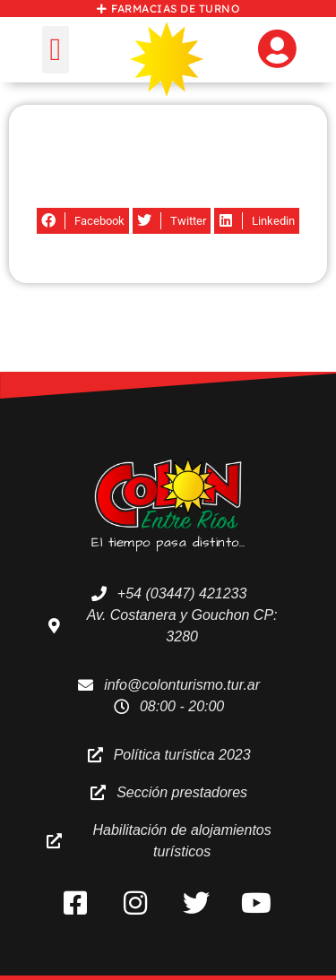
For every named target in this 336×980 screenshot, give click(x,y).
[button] (56, 50)
